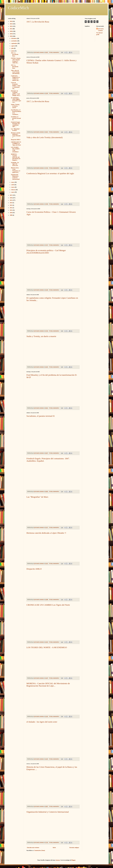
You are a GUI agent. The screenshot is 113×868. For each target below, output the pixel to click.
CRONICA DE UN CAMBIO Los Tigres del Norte (48, 605)
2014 (11, 203)
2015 (11, 200)
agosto (13, 46)
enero (13, 192)
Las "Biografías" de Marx (37, 497)
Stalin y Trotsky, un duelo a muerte (41, 336)
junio (13, 51)
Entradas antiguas (74, 848)
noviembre (14, 41)
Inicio (54, 848)
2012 (11, 208)
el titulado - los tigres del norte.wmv (42, 722)
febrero (13, 190)
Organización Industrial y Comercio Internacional (48, 812)
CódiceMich (18, 8)
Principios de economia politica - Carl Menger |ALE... (16, 93)
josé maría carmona (101, 30)
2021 (11, 29)
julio (13, 48)
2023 (11, 24)
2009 (11, 215)
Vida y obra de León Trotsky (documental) (45, 137)
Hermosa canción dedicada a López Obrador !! (46, 533)
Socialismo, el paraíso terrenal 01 (41, 416)
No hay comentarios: (54, 52)
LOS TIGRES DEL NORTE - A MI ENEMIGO (47, 647)
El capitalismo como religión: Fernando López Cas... (16, 100)
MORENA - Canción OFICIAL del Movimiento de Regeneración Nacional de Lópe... (48, 685)
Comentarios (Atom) (40, 850)
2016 (11, 198)
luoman (58, 860)
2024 (11, 21)
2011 (11, 210)
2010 (11, 213)
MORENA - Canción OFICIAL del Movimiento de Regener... (16, 157)
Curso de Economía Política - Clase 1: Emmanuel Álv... (16, 86)
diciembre (14, 38)
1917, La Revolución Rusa (38, 22)
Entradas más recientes (33, 848)
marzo (13, 187)
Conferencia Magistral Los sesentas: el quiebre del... (15, 78)
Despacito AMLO (34, 569)
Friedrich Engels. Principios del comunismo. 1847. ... (16, 124)
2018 (11, 36)
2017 (11, 195)
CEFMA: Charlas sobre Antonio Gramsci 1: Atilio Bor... (16, 60)
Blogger (73, 860)
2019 (11, 34)
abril (13, 185)
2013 (11, 205)
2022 (11, 26)
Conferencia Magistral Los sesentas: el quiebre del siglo (50, 173)
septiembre (14, 43)
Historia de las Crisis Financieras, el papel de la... (16, 170)
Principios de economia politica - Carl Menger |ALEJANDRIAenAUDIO (46, 252)
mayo (13, 182)
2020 (11, 31)
